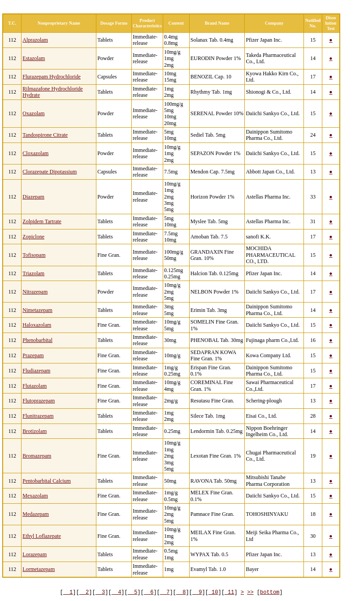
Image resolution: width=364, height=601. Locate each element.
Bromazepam (37, 456)
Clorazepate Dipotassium (50, 172)
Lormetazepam (39, 569)
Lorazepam (35, 554)
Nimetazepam (37, 310)
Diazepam (33, 197)
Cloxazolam (35, 153)
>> (250, 592)
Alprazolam (35, 40)
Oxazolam (33, 113)
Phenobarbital (37, 340)
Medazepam (36, 514)
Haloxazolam (37, 325)
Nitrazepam (35, 292)
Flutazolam (35, 386)
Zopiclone (33, 237)
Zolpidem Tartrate (42, 221)
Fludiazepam (36, 371)
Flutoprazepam (39, 401)
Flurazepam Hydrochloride (52, 77)
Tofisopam (34, 255)
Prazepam (33, 355)
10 (213, 592)
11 (230, 592)
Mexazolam (35, 496)
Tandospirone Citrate (45, 135)
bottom (270, 592)
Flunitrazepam (38, 416)
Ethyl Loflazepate (42, 536)
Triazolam (33, 273)
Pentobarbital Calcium (47, 481)
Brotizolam (35, 431)
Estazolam (34, 58)
